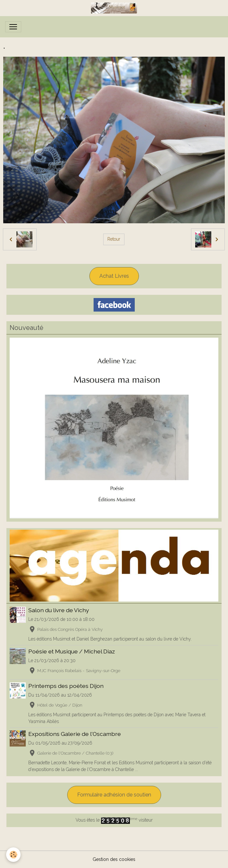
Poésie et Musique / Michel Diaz (72, 651)
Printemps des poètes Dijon (66, 686)
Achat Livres (114, 276)
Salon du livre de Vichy (59, 610)
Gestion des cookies (114, 859)
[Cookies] (14, 855)
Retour (114, 239)
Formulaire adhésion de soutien (114, 795)
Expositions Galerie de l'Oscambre (75, 734)
